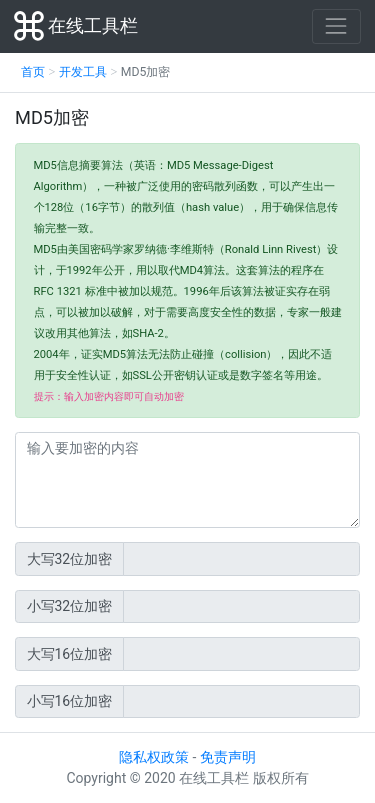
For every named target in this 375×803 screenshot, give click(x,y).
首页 (33, 72)
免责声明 (228, 757)
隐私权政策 (154, 757)
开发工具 (83, 72)
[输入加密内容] (187, 480)
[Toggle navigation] (336, 26)
